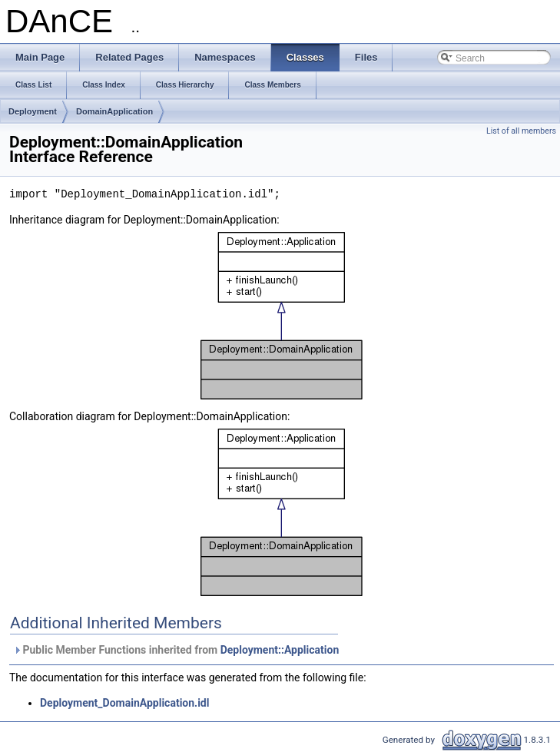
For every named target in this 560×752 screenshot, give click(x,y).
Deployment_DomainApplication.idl (124, 703)
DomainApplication (114, 111)
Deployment (33, 111)
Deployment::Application (280, 650)
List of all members (521, 131)
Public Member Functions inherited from (176, 650)
